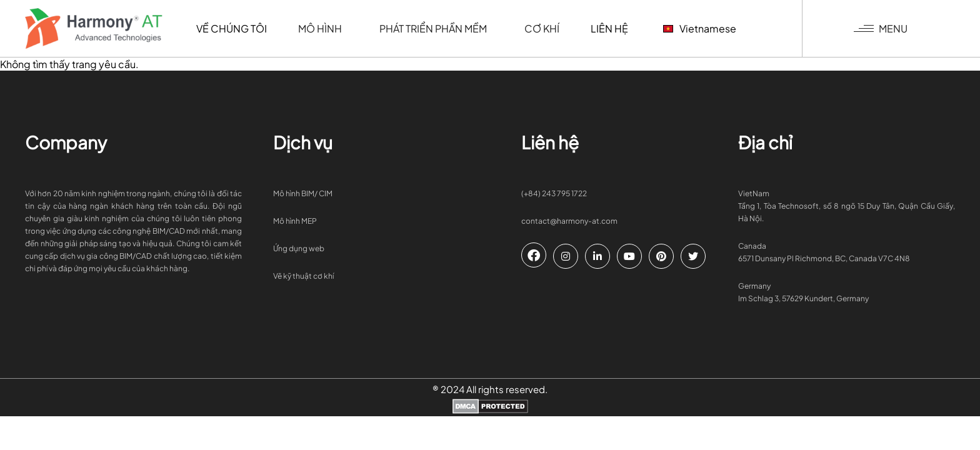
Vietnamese (700, 28)
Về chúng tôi (232, 28)
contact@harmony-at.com (569, 221)
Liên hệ (609, 28)
